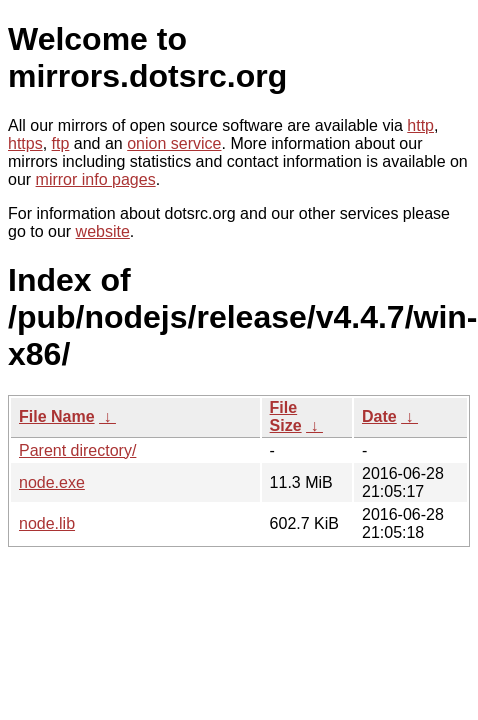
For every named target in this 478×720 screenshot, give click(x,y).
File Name (57, 416)
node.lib (47, 523)
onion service (174, 143)
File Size (286, 416)
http (420, 125)
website (103, 231)
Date (379, 416)
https (25, 143)
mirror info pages (96, 179)
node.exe (52, 482)
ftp (61, 143)
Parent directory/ (77, 450)
